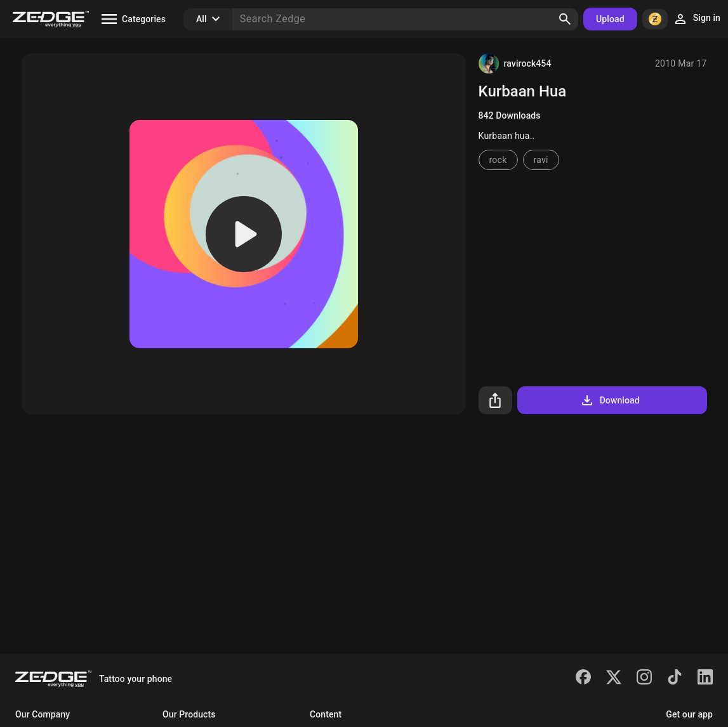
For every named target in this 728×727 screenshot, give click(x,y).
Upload (610, 19)
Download (610, 400)
